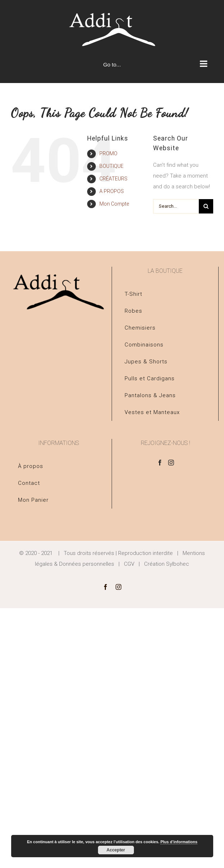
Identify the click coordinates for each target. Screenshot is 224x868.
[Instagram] (171, 463)
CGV (129, 564)
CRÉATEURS (113, 179)
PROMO (108, 153)
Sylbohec (178, 564)
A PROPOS (112, 191)
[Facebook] (160, 463)
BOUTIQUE (111, 166)
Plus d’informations (179, 842)
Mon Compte (114, 204)
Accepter (116, 850)
